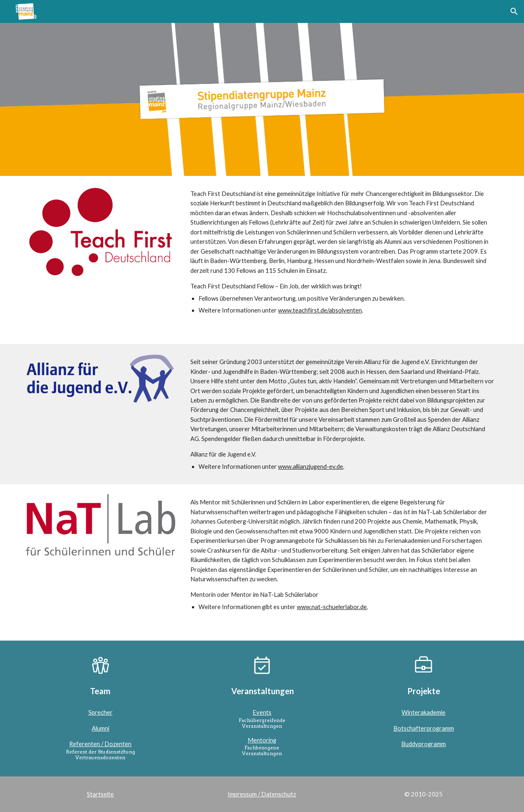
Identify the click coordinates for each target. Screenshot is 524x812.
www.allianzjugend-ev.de (311, 467)
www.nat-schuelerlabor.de (332, 607)
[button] (514, 11)
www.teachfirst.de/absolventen (320, 310)
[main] (343, 260)
